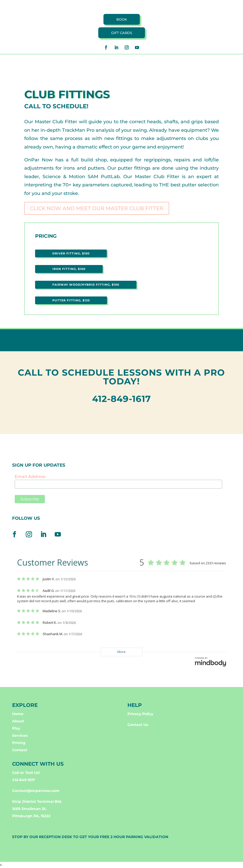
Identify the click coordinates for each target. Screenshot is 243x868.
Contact (20, 750)
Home (18, 714)
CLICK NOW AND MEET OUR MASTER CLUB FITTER (97, 208)
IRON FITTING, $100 (69, 269)
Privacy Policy (140, 714)
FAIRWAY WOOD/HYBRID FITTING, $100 (86, 285)
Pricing (19, 743)
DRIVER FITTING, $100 (71, 253)
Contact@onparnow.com (36, 791)
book (122, 19)
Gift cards (122, 33)
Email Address (30, 477)
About (18, 721)
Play (16, 728)
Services (20, 735)
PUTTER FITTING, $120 (71, 300)
